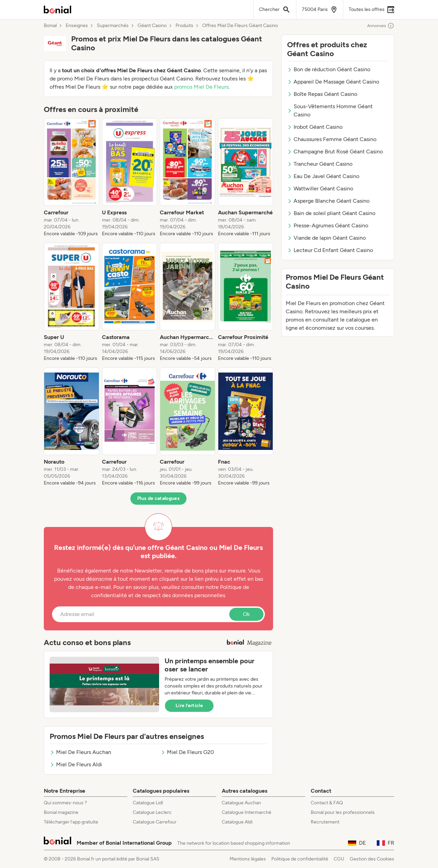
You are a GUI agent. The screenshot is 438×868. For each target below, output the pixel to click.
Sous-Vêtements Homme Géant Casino (330, 110)
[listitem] (72, 178)
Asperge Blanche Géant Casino (328, 201)
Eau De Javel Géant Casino (323, 176)
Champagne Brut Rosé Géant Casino (335, 152)
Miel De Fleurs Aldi (76, 764)
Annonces (381, 26)
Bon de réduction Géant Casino (329, 69)
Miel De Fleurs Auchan (80, 752)
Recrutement (325, 822)
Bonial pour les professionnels (343, 812)
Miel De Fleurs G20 (187, 752)
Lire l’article (189, 706)
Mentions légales (248, 859)
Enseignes (77, 26)
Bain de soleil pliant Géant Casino (331, 213)
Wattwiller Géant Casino (320, 188)
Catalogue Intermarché (247, 812)
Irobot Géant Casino (315, 127)
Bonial (50, 26)
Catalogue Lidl (148, 803)
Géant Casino (152, 26)
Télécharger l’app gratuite (71, 822)
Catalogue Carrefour (155, 822)
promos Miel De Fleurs (201, 87)
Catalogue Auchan (241, 803)
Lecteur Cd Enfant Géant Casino (330, 250)
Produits (184, 26)
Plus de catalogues (158, 498)
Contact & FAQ (327, 803)
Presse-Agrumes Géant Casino (328, 225)
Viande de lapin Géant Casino (326, 238)
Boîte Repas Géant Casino (322, 94)
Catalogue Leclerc (152, 812)
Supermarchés (113, 26)
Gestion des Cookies (372, 859)
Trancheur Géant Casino (320, 164)
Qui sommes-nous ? (65, 803)
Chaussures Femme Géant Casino (332, 139)
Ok (246, 614)
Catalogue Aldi (237, 822)
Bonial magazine (61, 812)
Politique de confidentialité (300, 859)
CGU (339, 859)
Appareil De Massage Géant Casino (333, 82)
